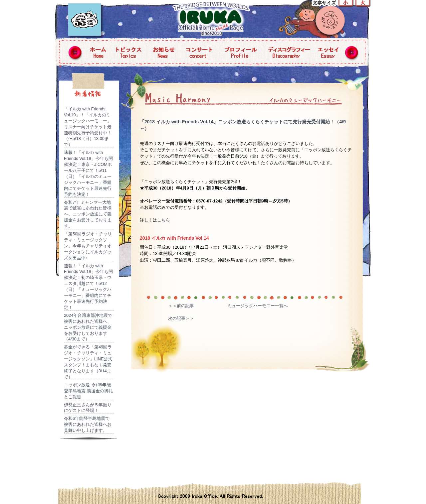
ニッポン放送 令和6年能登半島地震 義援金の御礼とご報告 (88, 391)
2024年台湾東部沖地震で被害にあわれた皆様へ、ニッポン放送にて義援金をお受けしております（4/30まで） (88, 327)
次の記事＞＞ (181, 318)
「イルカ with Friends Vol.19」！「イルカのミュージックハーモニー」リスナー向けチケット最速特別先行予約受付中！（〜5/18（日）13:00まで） (88, 127)
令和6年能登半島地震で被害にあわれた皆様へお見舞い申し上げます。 (88, 424)
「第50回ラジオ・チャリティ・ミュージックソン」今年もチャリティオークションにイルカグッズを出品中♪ (88, 246)
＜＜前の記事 (181, 306)
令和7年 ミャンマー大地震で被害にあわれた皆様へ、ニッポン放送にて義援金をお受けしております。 (88, 214)
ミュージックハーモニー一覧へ (258, 306)
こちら (164, 220)
